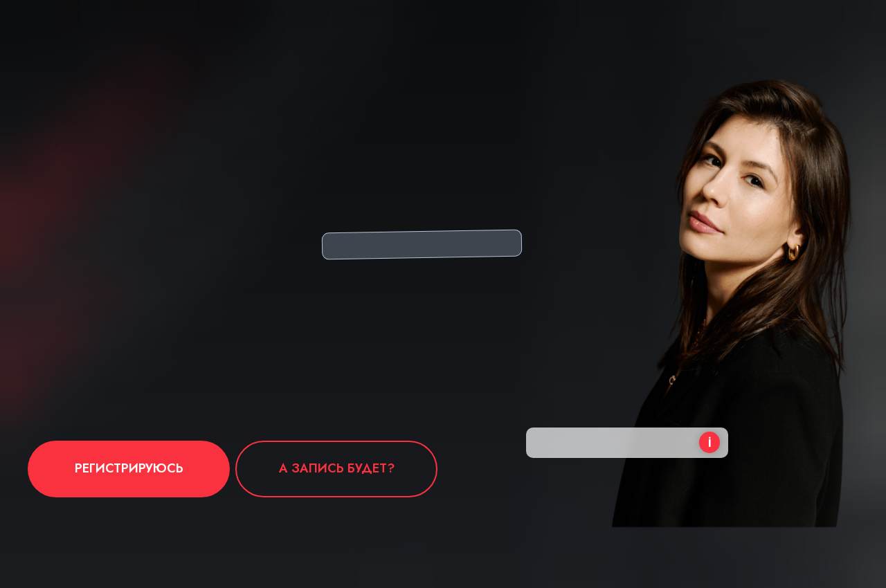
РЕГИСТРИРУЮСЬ (129, 468)
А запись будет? (337, 468)
